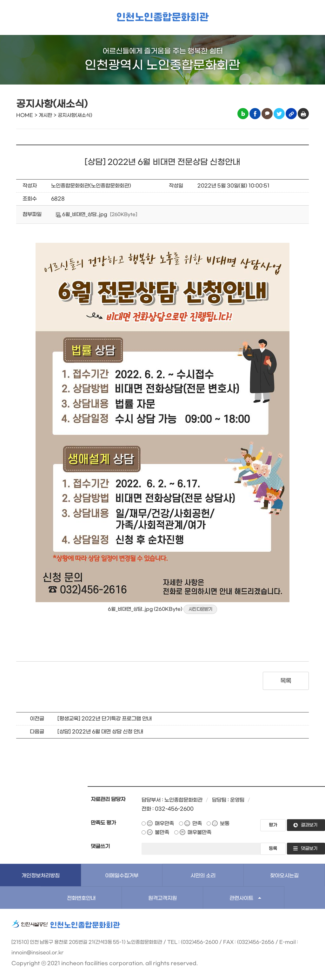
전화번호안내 (81, 898)
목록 (286, 681)
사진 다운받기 (200, 609)
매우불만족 (199, 832)
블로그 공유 (243, 114)
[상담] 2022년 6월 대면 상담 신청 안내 (100, 732)
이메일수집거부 (122, 876)
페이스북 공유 (255, 114)
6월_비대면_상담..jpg (82, 214)
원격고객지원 (162, 898)
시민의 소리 (203, 876)
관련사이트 (241, 898)
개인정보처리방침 (41, 876)
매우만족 (164, 823)
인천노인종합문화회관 (162, 18)
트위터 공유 (279, 114)
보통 (225, 823)
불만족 (162, 832)
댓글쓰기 (100, 846)
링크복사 (291, 114)
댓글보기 (309, 849)
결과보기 (309, 825)
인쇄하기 (303, 114)
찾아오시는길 (284, 876)
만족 (197, 823)
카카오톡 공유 (267, 114)
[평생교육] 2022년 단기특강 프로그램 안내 (105, 719)
